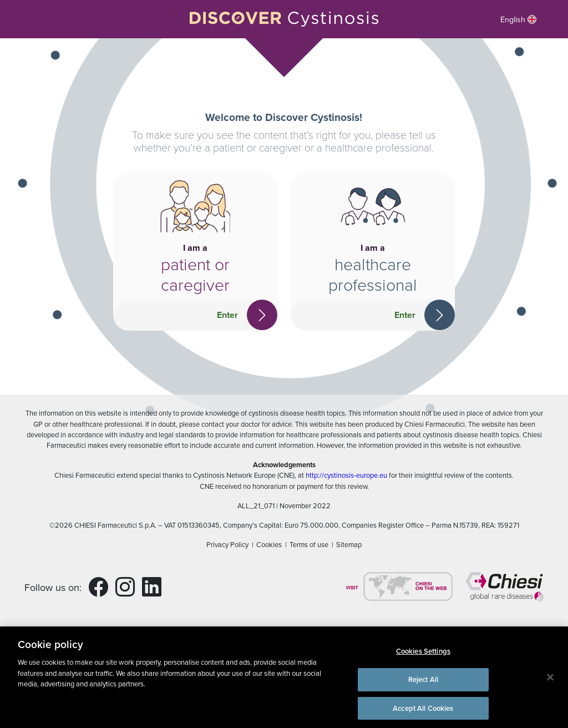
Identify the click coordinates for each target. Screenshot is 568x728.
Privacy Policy (227, 544)
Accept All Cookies (423, 712)
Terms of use (309, 544)
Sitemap (349, 544)
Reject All (423, 683)
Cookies (269, 544)
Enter (227, 315)
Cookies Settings (423, 655)
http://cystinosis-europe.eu (346, 475)
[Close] (550, 681)
